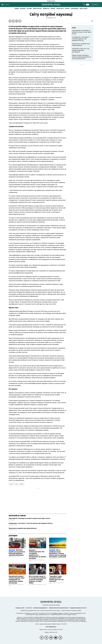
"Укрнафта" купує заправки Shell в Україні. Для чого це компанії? (56, 579)
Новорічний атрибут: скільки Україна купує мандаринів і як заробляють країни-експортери (17, 580)
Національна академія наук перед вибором (23, 528)
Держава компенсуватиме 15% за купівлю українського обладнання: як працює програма (38, 554)
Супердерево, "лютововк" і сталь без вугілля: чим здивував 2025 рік (31, 523)
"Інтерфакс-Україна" (57, 613)
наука (11, 484)
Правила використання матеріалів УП (59, 608)
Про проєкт (29, 608)
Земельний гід (75, 9)
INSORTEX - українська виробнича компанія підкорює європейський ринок (17, 553)
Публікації (23, 9)
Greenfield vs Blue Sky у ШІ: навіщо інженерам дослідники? (81, 50)
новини (17, 9)
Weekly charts (84, 9)
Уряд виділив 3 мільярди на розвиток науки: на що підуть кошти (29, 518)
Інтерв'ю (67, 9)
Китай (21, 484)
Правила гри (46, 9)
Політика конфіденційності (40, 608)
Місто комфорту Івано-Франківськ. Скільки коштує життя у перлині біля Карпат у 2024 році (58, 553)
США (16, 484)
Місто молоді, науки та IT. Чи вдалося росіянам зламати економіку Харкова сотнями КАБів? (37, 580)
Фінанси (53, 9)
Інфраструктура (37, 9)
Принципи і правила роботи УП (78, 608)
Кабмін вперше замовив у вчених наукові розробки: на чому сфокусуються (82, 57)
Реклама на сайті (20, 608)
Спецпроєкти (60, 9)
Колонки (29, 9)
